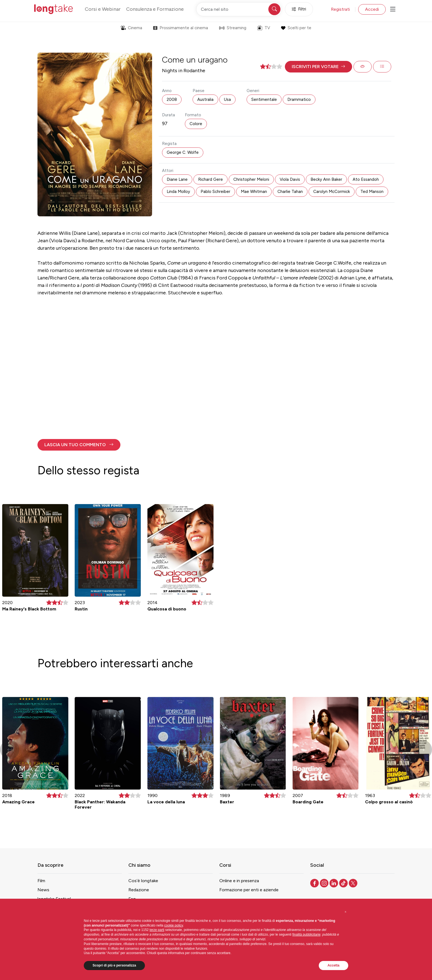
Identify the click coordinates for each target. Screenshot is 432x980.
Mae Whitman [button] (254, 192)
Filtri (299, 9)
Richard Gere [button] (210, 179)
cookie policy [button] (174, 925)
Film (41, 881)
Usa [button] (227, 99)
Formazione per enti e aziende (249, 890)
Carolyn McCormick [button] (332, 192)
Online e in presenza (239, 881)
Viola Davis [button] (290, 179)
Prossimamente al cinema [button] (181, 28)
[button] (318, 67)
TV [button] (264, 28)
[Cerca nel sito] (239, 9)
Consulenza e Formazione (155, 9)
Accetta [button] (334, 965)
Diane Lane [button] (177, 179)
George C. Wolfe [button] (183, 152)
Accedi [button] (372, 9)
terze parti (157, 930)
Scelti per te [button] (296, 28)
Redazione (139, 890)
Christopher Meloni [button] (251, 179)
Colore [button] (196, 124)
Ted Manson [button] (372, 192)
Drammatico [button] (299, 99)
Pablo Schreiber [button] (215, 192)
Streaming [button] (233, 28)
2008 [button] (172, 99)
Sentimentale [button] (264, 99)
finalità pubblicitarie (306, 935)
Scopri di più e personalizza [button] (114, 965)
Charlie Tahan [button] (290, 192)
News (43, 890)
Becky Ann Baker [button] (326, 179)
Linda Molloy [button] (178, 192)
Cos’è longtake (143, 881)
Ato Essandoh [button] (366, 179)
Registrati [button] (340, 9)
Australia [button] (205, 99)
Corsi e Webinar (103, 9)
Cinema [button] (131, 28)
